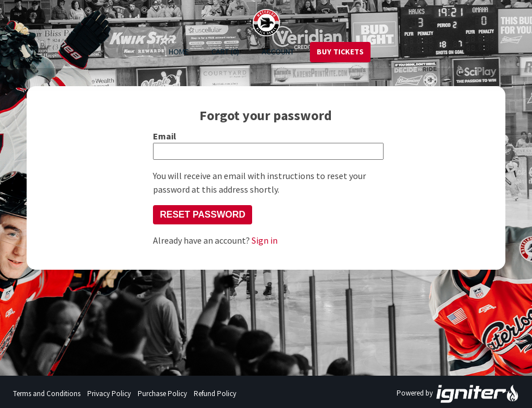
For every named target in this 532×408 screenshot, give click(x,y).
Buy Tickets (340, 52)
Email (165, 136)
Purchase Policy (162, 394)
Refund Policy (215, 394)
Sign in (265, 240)
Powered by (458, 394)
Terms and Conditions (47, 394)
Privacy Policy (109, 394)
